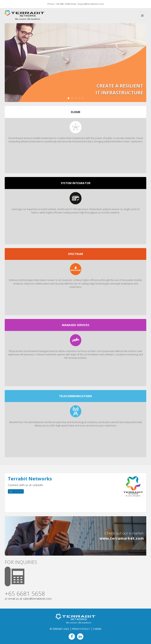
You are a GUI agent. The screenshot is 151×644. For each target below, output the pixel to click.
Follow (19, 491)
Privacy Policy (81, 629)
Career (97, 629)
